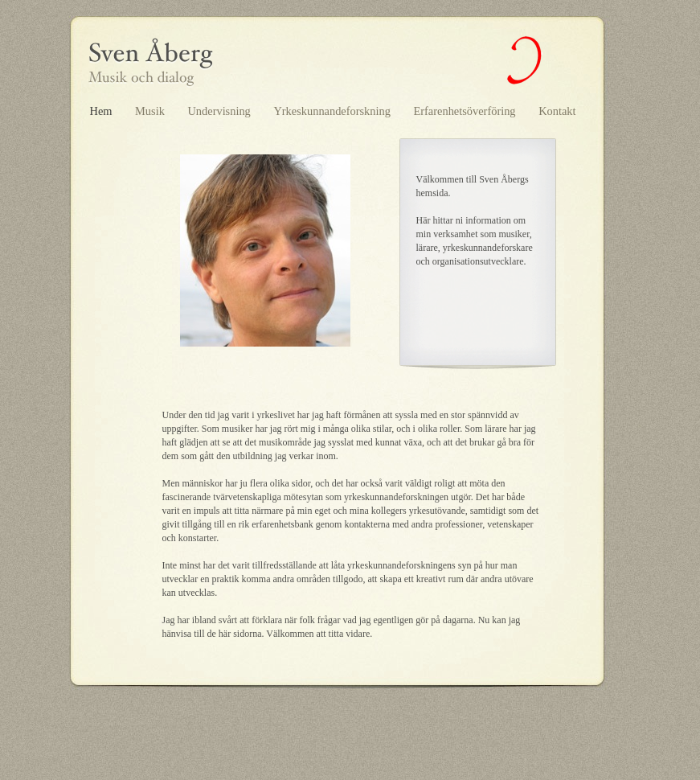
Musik (151, 111)
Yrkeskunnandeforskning (333, 111)
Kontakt (557, 111)
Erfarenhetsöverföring (467, 111)
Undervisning (220, 111)
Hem (103, 111)
